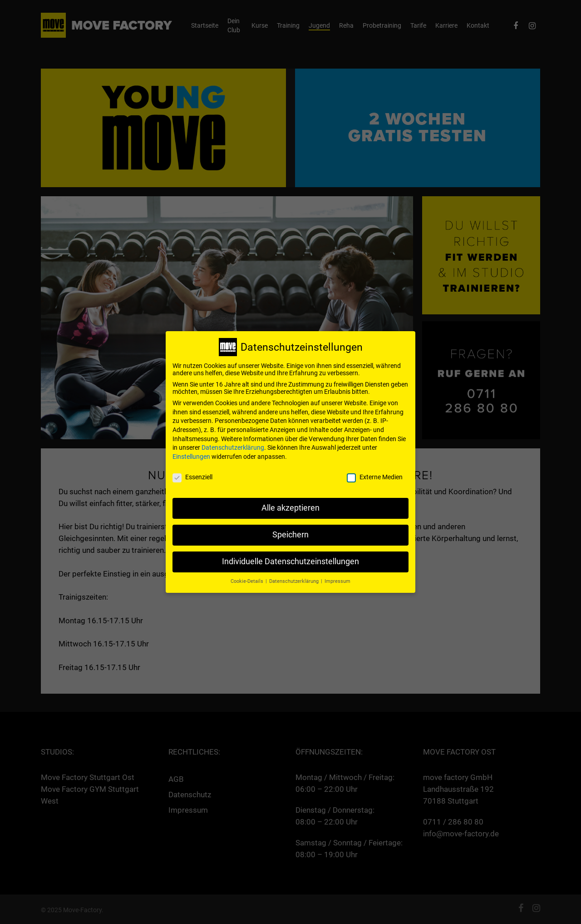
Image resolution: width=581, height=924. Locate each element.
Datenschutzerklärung (233, 442)
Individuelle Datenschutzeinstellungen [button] (290, 556)
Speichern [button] (290, 530)
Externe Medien (375, 472)
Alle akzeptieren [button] (290, 503)
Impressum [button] (337, 576)
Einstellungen (191, 451)
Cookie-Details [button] (248, 576)
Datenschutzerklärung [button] (295, 576)
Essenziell (192, 472)
